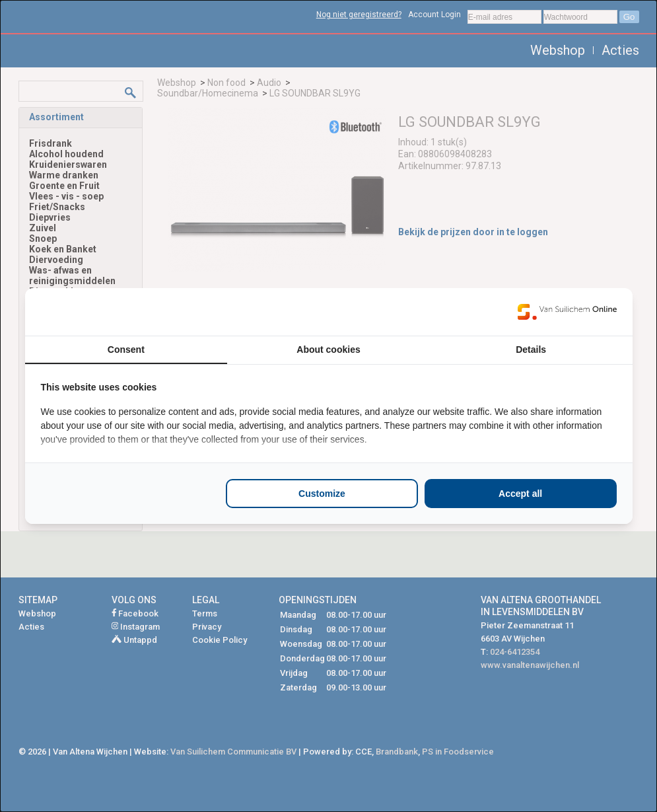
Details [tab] (531, 350)
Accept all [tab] (520, 494)
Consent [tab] (126, 350)
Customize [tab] (322, 494)
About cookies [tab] (328, 350)
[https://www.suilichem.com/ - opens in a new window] (567, 312)
